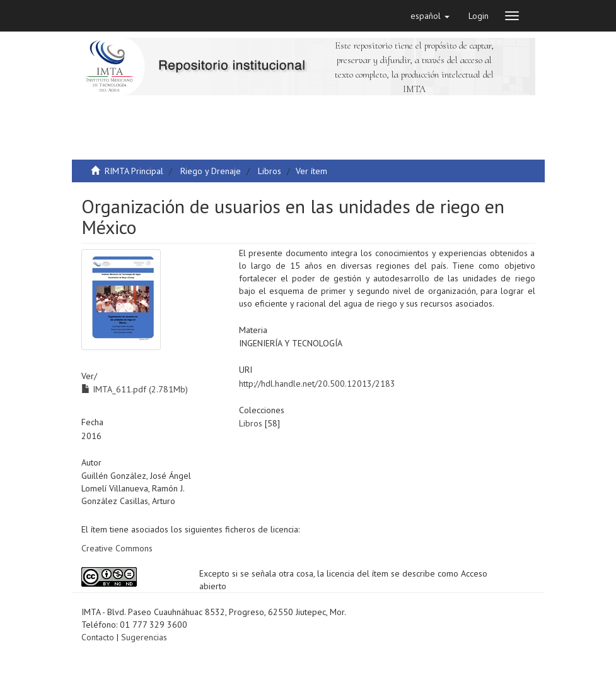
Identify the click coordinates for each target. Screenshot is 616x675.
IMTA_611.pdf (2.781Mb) (135, 389)
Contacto (98, 637)
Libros (270, 171)
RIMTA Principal (134, 171)
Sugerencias (144, 637)
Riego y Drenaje (211, 171)
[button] (430, 16)
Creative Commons (117, 548)
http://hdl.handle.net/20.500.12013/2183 (317, 384)
